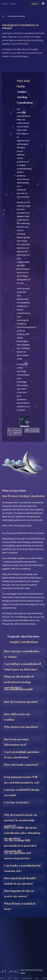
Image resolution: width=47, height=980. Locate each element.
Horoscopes (27, 978)
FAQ (10, 978)
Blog (37, 978)
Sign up (35, 4)
